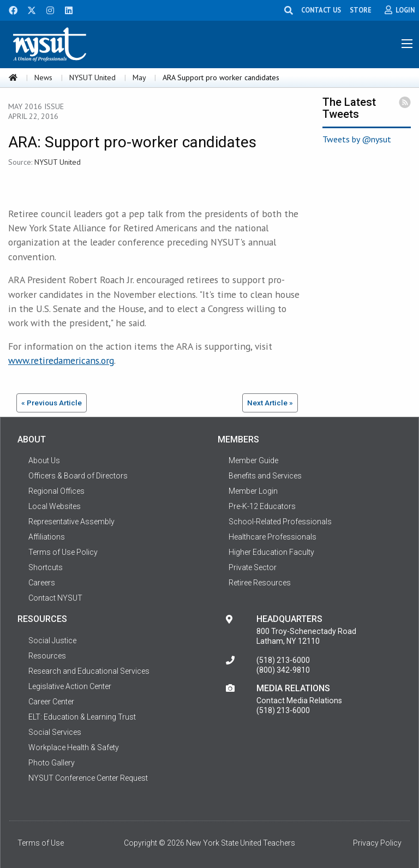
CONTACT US (321, 10)
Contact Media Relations (299, 701)
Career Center (51, 702)
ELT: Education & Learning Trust (82, 717)
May (139, 77)
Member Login (253, 491)
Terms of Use (41, 843)
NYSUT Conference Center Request (88, 778)
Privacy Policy (377, 843)
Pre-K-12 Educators (262, 506)
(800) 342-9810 (283, 670)
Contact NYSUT (55, 598)
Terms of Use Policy (63, 552)
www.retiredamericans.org (61, 360)
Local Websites (55, 506)
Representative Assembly (71, 522)
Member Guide (253, 460)
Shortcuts (46, 567)
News (43, 77)
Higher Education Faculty (271, 552)
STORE (361, 10)
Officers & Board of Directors (78, 476)
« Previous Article (52, 403)
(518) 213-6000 (283, 660)
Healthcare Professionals (273, 537)
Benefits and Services (265, 476)
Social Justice (52, 640)
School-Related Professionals (280, 522)
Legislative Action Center (70, 686)
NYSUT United (92, 77)
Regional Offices (56, 491)
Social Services (55, 732)
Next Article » (270, 403)
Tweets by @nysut (357, 139)
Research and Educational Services (89, 671)
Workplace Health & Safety (74, 747)
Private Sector (253, 567)
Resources (47, 656)
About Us (44, 460)
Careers (42, 583)
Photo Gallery (52, 763)
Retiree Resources (260, 583)
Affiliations (47, 537)
